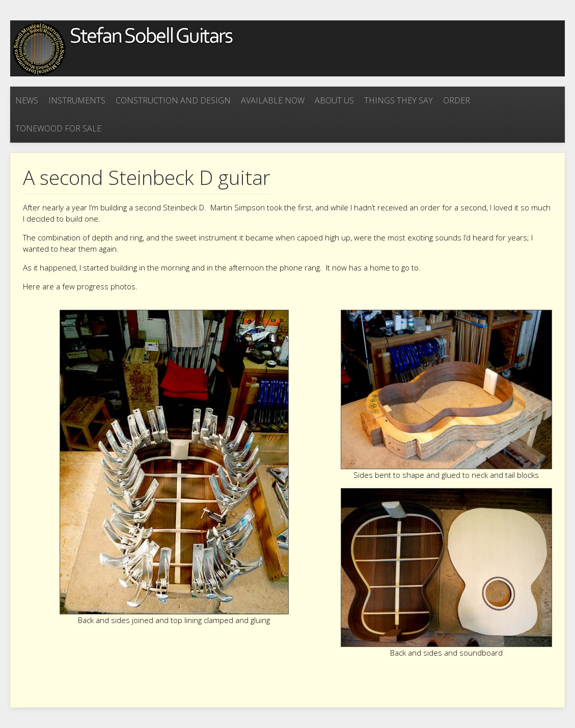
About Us (334, 100)
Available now (273, 100)
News (27, 100)
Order (457, 100)
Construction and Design (173, 100)
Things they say (399, 100)
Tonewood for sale (58, 128)
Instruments (77, 100)
